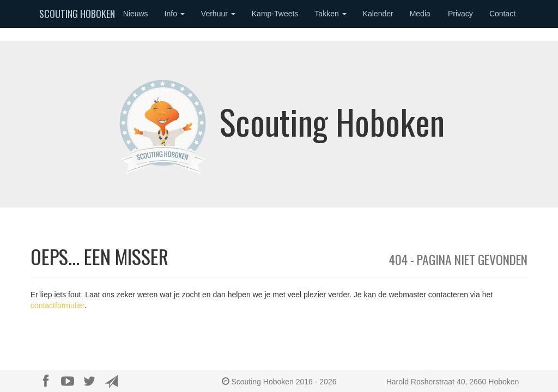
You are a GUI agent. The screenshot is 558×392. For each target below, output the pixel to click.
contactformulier (57, 305)
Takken (330, 14)
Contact (502, 14)
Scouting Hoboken (77, 14)
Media (420, 14)
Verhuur (218, 14)
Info (175, 14)
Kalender (378, 14)
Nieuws (136, 14)
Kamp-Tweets (275, 14)
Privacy (460, 14)
